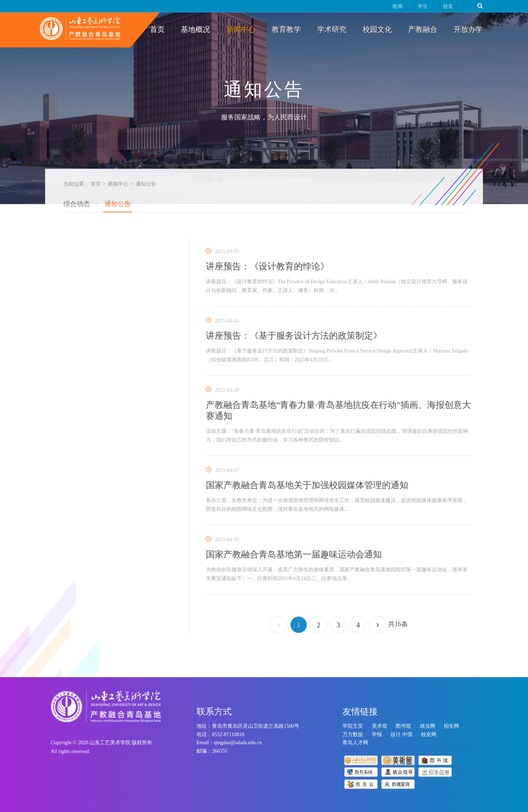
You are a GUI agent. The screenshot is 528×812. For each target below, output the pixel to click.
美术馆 (379, 726)
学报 (377, 735)
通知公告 (118, 206)
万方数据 (353, 735)
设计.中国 (401, 735)
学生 (423, 7)
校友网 (429, 735)
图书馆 (403, 726)
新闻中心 (241, 29)
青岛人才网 (355, 743)
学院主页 (353, 726)
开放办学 (468, 29)
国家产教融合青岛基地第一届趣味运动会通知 (297, 554)
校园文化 (377, 29)
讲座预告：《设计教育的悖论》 (271, 266)
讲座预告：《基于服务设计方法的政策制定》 (297, 336)
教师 (397, 7)
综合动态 (77, 206)
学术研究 (332, 29)
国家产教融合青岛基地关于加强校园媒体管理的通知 (310, 485)
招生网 (451, 726)
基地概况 (195, 29)
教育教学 (286, 29)
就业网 (428, 726)
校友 (448, 7)
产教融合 (423, 29)
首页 (157, 29)
